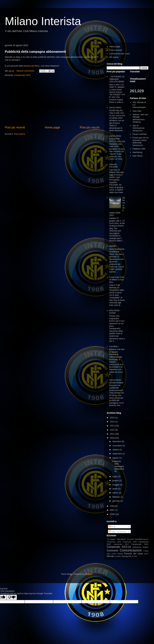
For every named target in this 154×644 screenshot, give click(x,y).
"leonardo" (131, 539)
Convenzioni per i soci (119, 54)
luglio (115, 476)
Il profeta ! (114, 346)
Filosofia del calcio (134, 554)
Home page (52, 127)
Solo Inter (137, 111)
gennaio (116, 501)
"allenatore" (121, 539)
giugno (116, 480)
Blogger (89, 574)
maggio (116, 485)
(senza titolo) (115, 107)
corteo (114, 554)
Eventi (120, 554)
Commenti (112, 551)
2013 (113, 426)
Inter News (137, 156)
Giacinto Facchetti (113, 166)
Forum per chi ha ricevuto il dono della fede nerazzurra (140, 141)
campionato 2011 (121, 544)
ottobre (116, 450)
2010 (113, 438)
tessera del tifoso (32, 66)
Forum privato (116, 50)
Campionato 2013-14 (119, 547)
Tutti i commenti (117, 531)
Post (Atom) (20, 134)
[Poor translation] (12, 597)
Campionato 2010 (22, 75)
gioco (146, 554)
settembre (117, 454)
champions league (140, 547)
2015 (113, 418)
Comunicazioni (131, 550)
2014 (113, 422)
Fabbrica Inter (139, 149)
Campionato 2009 (130, 542)
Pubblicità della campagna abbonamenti (35, 52)
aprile (115, 489)
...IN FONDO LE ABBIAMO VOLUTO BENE (117, 79)
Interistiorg (137, 152)
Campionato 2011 (140, 544)
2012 (113, 430)
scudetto (118, 556)
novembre (117, 446)
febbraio (117, 497)
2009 (113, 506)
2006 (113, 514)
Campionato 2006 (114, 542)
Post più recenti (15, 127)
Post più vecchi (90, 127)
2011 (113, 434)
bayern (146, 539)
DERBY (113, 246)
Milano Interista (43, 21)
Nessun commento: (26, 71)
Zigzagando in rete (129, 556)
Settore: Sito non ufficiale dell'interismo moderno (140, 118)
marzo (116, 493)
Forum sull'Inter (140, 134)
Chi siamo (114, 57)
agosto (116, 458)
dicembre (117, 441)
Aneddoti (139, 539)
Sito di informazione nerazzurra (138, 128)
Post (112, 527)
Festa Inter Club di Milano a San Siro (117, 280)
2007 (113, 510)
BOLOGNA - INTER (115, 312)
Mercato (110, 556)
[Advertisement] (52, 101)
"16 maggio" (111, 539)
